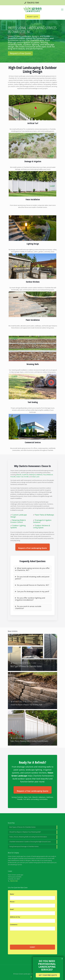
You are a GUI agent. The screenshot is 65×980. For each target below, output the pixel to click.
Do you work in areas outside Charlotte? (28, 607)
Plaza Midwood (48, 475)
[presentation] (26, 937)
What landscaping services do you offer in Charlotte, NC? (32, 569)
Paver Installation (33, 320)
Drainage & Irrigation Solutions (42, 521)
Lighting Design (33, 244)
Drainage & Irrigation (33, 161)
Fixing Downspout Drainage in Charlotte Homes (24, 846)
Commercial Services (33, 442)
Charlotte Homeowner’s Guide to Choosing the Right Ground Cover (30, 842)
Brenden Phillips (18, 663)
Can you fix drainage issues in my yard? (33, 591)
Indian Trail (20, 477)
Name (12, 894)
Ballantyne (33, 475)
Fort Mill (26, 477)
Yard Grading (33, 402)
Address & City (15, 917)
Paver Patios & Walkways (44, 515)
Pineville (13, 477)
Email (12, 909)
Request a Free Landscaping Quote (33, 548)
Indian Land (36, 477)
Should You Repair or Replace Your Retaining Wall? (26, 705)
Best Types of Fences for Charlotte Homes (26, 666)
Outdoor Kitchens (33, 282)
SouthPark (25, 475)
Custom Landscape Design (19, 516)
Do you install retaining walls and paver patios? (32, 578)
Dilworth (19, 475)
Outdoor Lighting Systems (18, 527)
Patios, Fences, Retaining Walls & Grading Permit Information (29, 741)
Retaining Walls (33, 364)
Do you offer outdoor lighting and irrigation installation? (30, 599)
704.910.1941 (33, 3)
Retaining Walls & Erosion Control (18, 521)
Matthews (40, 475)
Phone (13, 902)
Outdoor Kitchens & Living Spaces (42, 527)
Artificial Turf (33, 123)
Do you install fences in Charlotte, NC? (33, 585)
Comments (14, 925)
